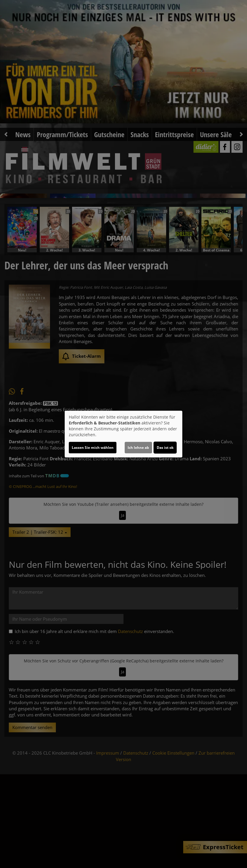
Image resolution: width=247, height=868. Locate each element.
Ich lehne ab (138, 448)
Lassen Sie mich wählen (93, 448)
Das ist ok (165, 448)
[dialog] (123, 434)
